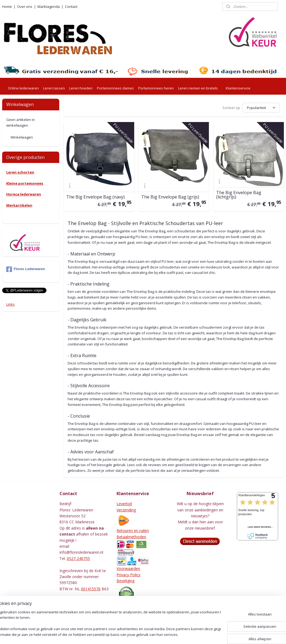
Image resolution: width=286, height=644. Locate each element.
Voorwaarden (128, 568)
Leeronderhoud (130, 613)
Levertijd (124, 504)
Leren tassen (54, 88)
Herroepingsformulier (135, 607)
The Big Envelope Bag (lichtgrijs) (238, 195)
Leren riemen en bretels (198, 88)
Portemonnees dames (115, 88)
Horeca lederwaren (24, 194)
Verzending (126, 510)
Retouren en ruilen (133, 531)
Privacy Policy (128, 575)
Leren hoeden (81, 88)
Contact (71, 7)
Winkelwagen (22, 137)
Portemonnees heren (156, 88)
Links (10, 304)
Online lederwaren (23, 88)
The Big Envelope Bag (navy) (95, 197)
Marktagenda (49, 7)
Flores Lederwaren (26, 269)
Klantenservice (238, 88)
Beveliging (125, 581)
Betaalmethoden (131, 537)
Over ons (25, 7)
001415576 (91, 589)
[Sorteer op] (261, 108)
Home (7, 7)
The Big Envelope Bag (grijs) (170, 197)
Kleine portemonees (25, 183)
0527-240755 (78, 558)
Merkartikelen (19, 205)
